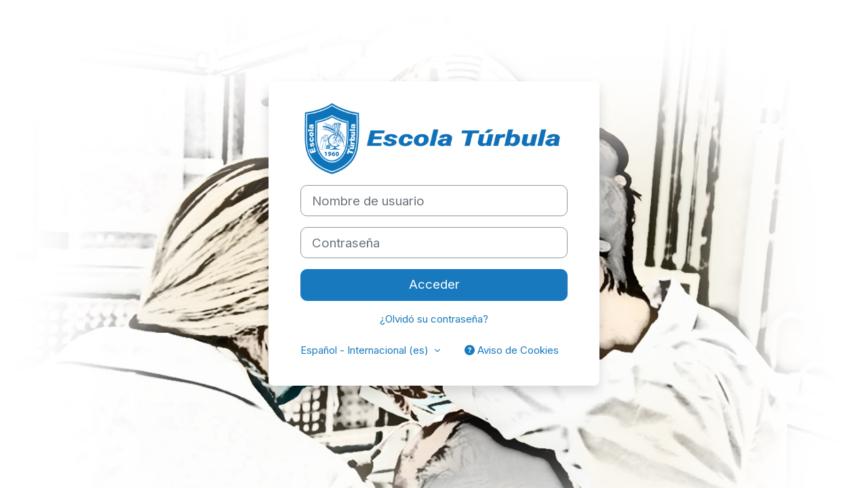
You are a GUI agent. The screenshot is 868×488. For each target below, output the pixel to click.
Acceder (434, 284)
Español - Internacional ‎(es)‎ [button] (366, 350)
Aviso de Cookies (512, 350)
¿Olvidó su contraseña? (434, 319)
